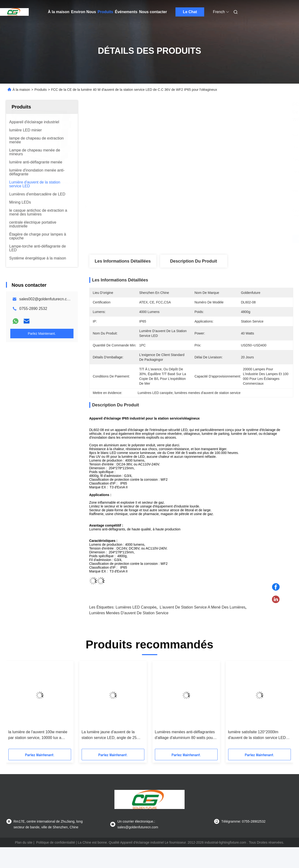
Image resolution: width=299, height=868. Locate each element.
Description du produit (193, 261)
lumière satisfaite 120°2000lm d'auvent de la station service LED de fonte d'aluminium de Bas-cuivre (258, 735)
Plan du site (24, 842)
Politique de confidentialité (56, 842)
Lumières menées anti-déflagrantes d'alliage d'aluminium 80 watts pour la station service (185, 735)
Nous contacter (153, 12)
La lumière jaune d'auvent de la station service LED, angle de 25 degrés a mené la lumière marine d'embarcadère (110, 735)
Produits (105, 12)
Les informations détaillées (123, 261)
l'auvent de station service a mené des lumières (203, 607)
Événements (126, 12)
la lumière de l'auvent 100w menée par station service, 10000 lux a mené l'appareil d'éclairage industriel (39, 735)
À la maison (59, 12)
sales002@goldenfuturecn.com (46, 299)
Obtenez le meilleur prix (217, 239)
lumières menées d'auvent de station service (129, 613)
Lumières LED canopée (136, 607)
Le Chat (190, 12)
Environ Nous (84, 12)
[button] (16, 706)
